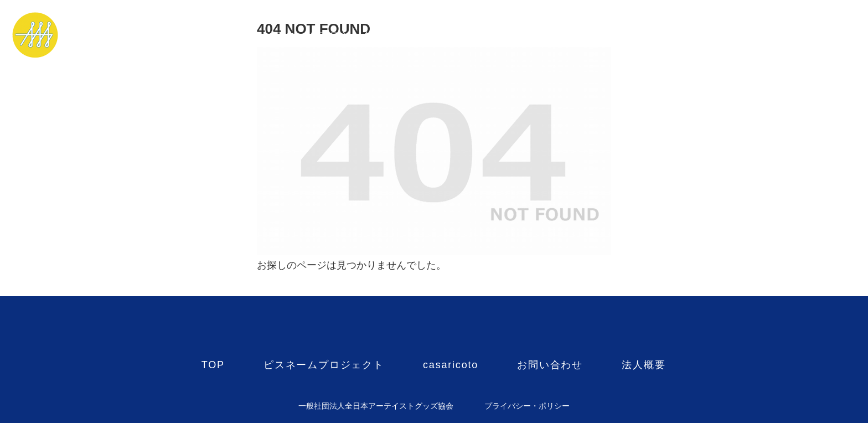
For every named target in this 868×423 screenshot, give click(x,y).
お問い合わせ (550, 35)
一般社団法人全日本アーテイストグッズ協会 (376, 406)
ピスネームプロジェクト (324, 35)
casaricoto (451, 35)
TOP (213, 35)
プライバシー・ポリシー (527, 406)
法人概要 (644, 35)
